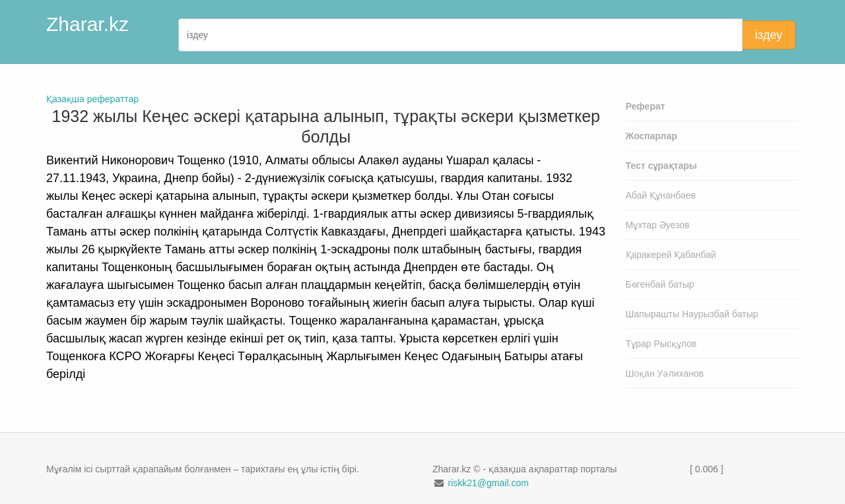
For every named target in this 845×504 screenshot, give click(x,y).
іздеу (769, 35)
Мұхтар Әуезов (658, 225)
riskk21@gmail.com (488, 483)
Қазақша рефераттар (92, 99)
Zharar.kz (87, 24)
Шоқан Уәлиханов (665, 373)
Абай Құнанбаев (661, 195)
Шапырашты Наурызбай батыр (692, 314)
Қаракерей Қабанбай (671, 255)
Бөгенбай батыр (660, 284)
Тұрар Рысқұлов (661, 344)
